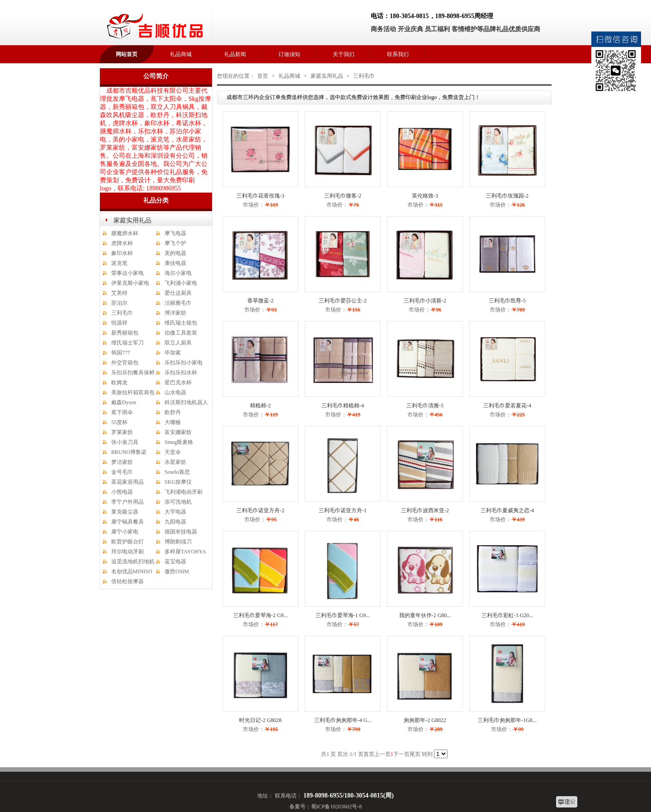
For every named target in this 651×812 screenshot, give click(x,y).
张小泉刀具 (125, 442)
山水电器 (175, 392)
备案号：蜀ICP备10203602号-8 (326, 807)
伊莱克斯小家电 (130, 283)
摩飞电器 (175, 233)
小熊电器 (122, 492)
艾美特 (119, 293)
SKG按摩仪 (178, 482)
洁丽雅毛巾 (178, 303)
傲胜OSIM (177, 571)
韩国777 (121, 353)
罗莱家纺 (122, 432)
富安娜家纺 (178, 432)
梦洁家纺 (122, 462)
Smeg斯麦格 (179, 442)
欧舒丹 (173, 412)
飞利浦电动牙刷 (184, 492)
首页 (263, 76)
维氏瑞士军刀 (127, 343)
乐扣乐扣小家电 (184, 363)
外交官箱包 (125, 363)
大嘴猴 (173, 422)
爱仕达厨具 (178, 293)
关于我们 (344, 54)
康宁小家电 (125, 532)
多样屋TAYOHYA (185, 552)
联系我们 (398, 54)
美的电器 (175, 253)
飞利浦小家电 (181, 283)
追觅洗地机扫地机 (133, 562)
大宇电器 (175, 512)
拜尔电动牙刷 (127, 552)
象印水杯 (122, 253)
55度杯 (119, 422)
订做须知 (289, 54)
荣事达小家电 (127, 273)
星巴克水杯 (178, 382)
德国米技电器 (181, 532)
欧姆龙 (119, 382)
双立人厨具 (178, 343)
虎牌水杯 (122, 243)
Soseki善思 (177, 472)
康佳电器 (175, 263)
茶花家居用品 (127, 482)
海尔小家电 (178, 273)
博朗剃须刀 (178, 542)
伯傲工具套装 (181, 333)
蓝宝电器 (175, 562)
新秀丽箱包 (125, 333)
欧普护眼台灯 (127, 542)
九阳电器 (175, 522)
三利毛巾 (122, 313)
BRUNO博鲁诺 (129, 452)
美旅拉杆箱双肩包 (133, 392)
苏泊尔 (119, 303)
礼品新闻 (235, 54)
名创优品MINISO (132, 571)
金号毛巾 (122, 472)
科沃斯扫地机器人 (186, 402)
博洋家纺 (175, 313)
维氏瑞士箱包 (181, 323)
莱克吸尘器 (125, 512)
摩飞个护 (175, 243)
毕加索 (173, 353)
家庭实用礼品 (132, 220)
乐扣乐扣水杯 (181, 373)
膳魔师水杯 (125, 233)
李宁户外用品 (127, 502)
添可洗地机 (178, 502)
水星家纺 (175, 462)
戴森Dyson (124, 402)
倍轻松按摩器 (127, 581)
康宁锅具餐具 (127, 522)
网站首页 (127, 54)
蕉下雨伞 (122, 412)
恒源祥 (119, 323)
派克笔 (119, 263)
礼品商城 (181, 54)
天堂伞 (173, 452)
